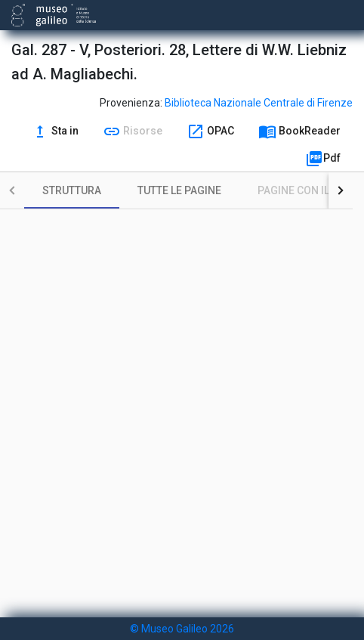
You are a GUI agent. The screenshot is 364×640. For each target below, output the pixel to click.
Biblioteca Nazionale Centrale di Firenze (259, 103)
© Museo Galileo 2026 (182, 629)
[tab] (72, 190)
